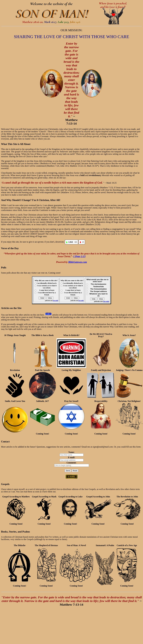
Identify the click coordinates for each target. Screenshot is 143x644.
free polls (56, 301)
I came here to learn (47, 290)
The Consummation (98, 289)
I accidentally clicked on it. (47, 283)
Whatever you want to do (98, 295)
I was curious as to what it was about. (47, 287)
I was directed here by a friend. (47, 294)
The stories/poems (99, 284)
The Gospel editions (98, 291)
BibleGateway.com (78, 262)
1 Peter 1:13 (79, 256)
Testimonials (99, 287)
